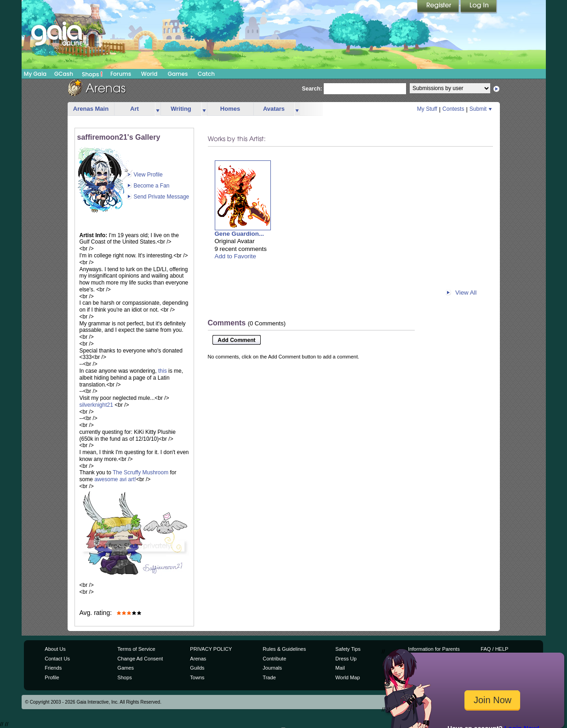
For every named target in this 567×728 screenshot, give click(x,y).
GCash (64, 74)
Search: (312, 89)
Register (439, 7)
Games (178, 74)
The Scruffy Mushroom (140, 472)
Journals (272, 668)
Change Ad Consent (140, 659)
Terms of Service (136, 649)
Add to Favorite (235, 256)
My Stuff (427, 109)
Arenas (198, 659)
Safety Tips (348, 649)
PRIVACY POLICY (211, 649)
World (149, 74)
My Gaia (35, 74)
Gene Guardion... (239, 234)
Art (135, 109)
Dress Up (346, 659)
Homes (230, 109)
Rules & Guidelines (284, 649)
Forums (121, 74)
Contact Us (57, 659)
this (163, 371)
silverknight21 (96, 405)
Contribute (274, 659)
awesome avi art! (115, 479)
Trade (269, 677)
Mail (340, 668)
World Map (347, 677)
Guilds (197, 668)
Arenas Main (91, 109)
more (158, 109)
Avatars (274, 109)
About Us (55, 649)
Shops (92, 74)
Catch (206, 74)
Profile (52, 677)
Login (479, 7)
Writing (181, 109)
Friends (53, 668)
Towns (197, 677)
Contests (453, 109)
